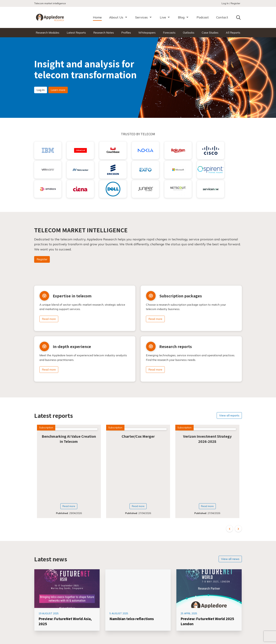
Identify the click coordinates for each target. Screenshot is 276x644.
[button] (230, 529)
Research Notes (104, 33)
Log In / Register (231, 3)
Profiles (126, 33)
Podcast (203, 17)
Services (141, 17)
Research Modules (48, 33)
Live (163, 17)
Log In (41, 90)
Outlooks (189, 33)
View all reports (229, 415)
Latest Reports (76, 33)
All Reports (233, 33)
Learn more (58, 90)
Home (97, 17)
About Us (116, 17)
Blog (181, 17)
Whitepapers (147, 33)
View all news (230, 559)
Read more (49, 319)
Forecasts (169, 33)
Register (42, 259)
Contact (222, 17)
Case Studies (210, 33)
